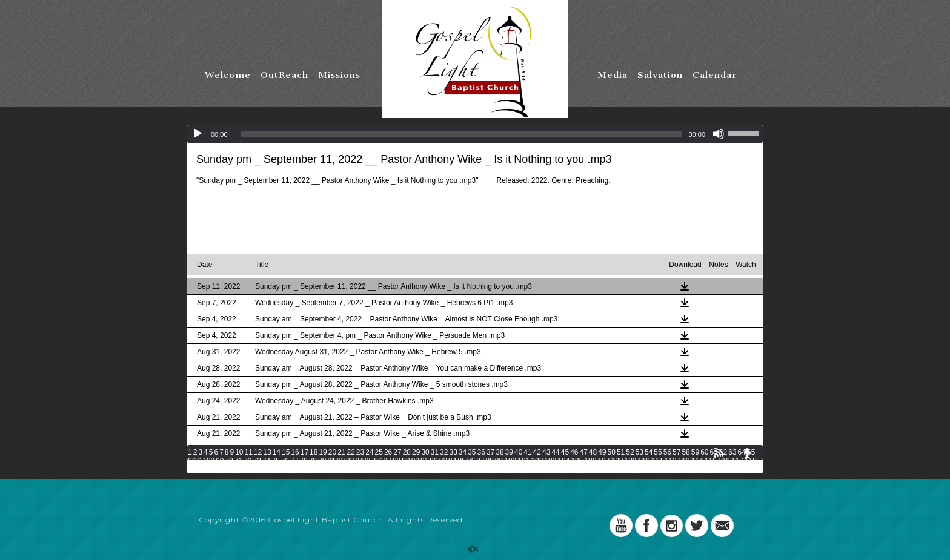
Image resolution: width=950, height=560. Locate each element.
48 (593, 452)
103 (550, 461)
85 (369, 461)
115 (711, 461)
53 (639, 452)
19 (323, 452)
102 (537, 461)
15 (286, 452)
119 (194, 469)
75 (275, 461)
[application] (475, 134)
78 (303, 461)
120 (207, 469)
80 (322, 461)
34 (463, 452)
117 (737, 461)
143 (514, 469)
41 (527, 452)
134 (394, 469)
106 (590, 461)
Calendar (715, 75)
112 (671, 461)
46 (574, 452)
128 (314, 469)
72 (247, 461)
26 (388, 452)
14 (277, 452)
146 (554, 469)
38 (500, 452)
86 (378, 461)
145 (541, 469)
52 (630, 452)
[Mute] (719, 134)
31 (435, 452)
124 (261, 469)
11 (249, 452)
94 (452, 461)
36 (481, 452)
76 (285, 461)
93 (443, 461)
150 (608, 469)
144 (528, 469)
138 (448, 469)
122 (234, 469)
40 (518, 452)
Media (613, 75)
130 (340, 469)
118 (751, 461)
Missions (339, 75)
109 (631, 461)
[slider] (461, 134)
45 (565, 452)
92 (433, 461)
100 (510, 461)
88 (397, 461)
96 (471, 461)
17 (304, 452)
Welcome (228, 75)
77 (294, 461)
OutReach (284, 75)
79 (313, 461)
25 (379, 452)
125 (274, 469)
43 (546, 452)
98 (490, 461)
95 (461, 461)
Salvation (660, 75)
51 (621, 452)
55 (658, 452)
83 (350, 461)
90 (415, 461)
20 (332, 452)
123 (247, 469)
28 (407, 452)
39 (509, 452)
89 (406, 461)
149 (594, 469)
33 (453, 452)
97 (480, 461)
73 (257, 461)
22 (351, 452)
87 (387, 461)
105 (577, 461)
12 (258, 452)
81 (331, 461)
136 (421, 469)
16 (295, 452)
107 (603, 461)
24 (369, 452)
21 (341, 452)
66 (192, 461)
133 (380, 469)
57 (676, 452)
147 (568, 469)
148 (581, 469)
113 (684, 461)
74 (266, 461)
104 (563, 461)
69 (220, 461)
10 (239, 452)
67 (201, 461)
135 (408, 469)
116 (724, 461)
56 (667, 452)
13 (267, 452)
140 (474, 469)
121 (221, 469)
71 (238, 461)
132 (367, 469)
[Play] (198, 134)
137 (434, 469)
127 (301, 469)
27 (397, 452)
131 (354, 469)
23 (360, 452)
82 (341, 461)
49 (602, 452)
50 (612, 452)
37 (490, 452)
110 (644, 461)
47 (583, 452)
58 (686, 452)
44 (555, 452)
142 (501, 469)
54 (649, 452)
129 (327, 469)
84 (359, 461)
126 (287, 469)
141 (488, 469)
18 (314, 452)
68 (211, 461)
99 (499, 461)
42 (537, 452)
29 (416, 452)
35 (472, 452)
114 (697, 461)
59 (695, 452)
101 (523, 461)
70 (229, 461)
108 (617, 461)
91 (424, 461)
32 (444, 452)
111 (657, 461)
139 (461, 469)
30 (425, 452)
